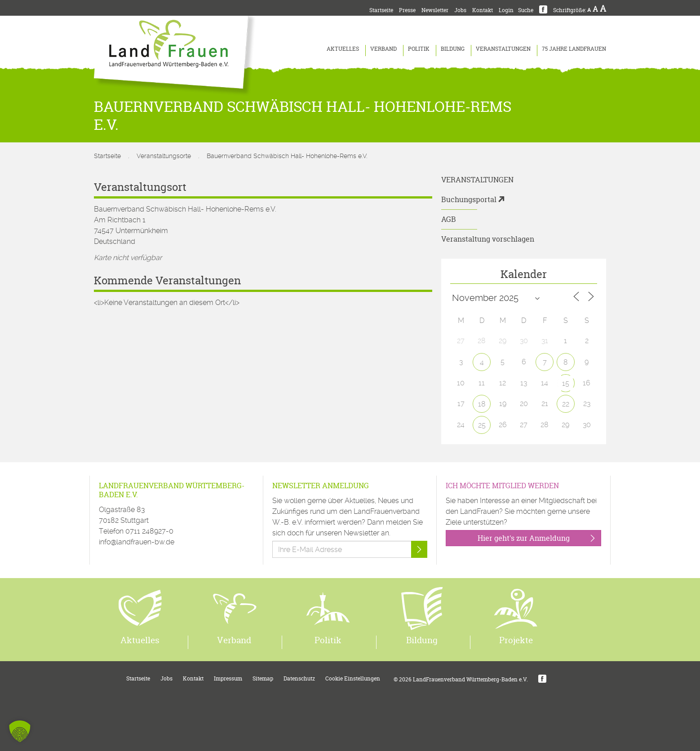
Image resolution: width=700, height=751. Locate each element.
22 (566, 404)
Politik (419, 49)
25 (482, 425)
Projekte (516, 640)
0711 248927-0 (149, 531)
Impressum (228, 678)
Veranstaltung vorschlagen (488, 239)
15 (566, 383)
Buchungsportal (469, 199)
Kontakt (483, 10)
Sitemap (263, 678)
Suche (526, 10)
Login (506, 10)
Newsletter (435, 10)
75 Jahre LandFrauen (574, 49)
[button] (20, 731)
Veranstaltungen (503, 49)
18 (482, 404)
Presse (407, 10)
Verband (383, 49)
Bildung (453, 49)
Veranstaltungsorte (164, 156)
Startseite (381, 10)
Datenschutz (299, 678)
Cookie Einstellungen (353, 678)
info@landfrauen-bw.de (137, 542)
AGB (449, 219)
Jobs (460, 10)
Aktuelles (343, 49)
